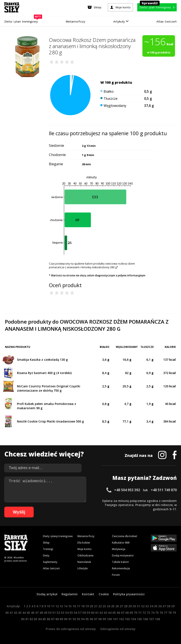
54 (67, 613)
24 (109, 606)
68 (127, 613)
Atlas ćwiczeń (167, 21)
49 (45, 613)
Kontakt (88, 594)
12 (57, 606)
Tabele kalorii (120, 562)
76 (161, 613)
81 (27, 619)
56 (75, 613)
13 (61, 606)
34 (151, 606)
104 (133, 619)
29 (130, 606)
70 (136, 613)
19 (87, 606)
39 (173, 606)
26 (117, 606)
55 (71, 613)
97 (96, 619)
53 (63, 613)
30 (134, 606)
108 (157, 619)
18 (83, 606)
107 (151, 619)
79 (174, 613)
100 (109, 619)
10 (48, 606)
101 (115, 619)
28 (126, 606)
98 (100, 619)
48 (41, 613)
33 (147, 606)
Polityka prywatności (129, 594)
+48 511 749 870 (164, 490)
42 (15, 613)
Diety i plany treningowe (58, 536)
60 (93, 613)
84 (40, 619)
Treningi (48, 549)
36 (160, 606)
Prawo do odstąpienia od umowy (71, 629)
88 (57, 619)
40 (7, 613)
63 (106, 613)
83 (36, 619)
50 (50, 613)
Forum (116, 575)
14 (66, 606)
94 (83, 619)
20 (91, 606)
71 (140, 613)
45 (28, 613)
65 (114, 613)
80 (23, 619)
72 (144, 613)
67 (123, 613)
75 (157, 613)
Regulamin (70, 594)
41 (11, 613)
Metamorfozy (75, 21)
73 (148, 613)
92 (74, 619)
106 (145, 619)
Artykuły (121, 21)
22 (100, 606)
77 (166, 613)
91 (70, 619)
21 (96, 606)
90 (66, 619)
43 (20, 613)
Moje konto (84, 549)
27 (121, 606)
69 (131, 613)
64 (110, 613)
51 (54, 613)
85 (44, 619)
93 (78, 619)
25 (113, 606)
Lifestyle (83, 568)
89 (61, 619)
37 (164, 606)
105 (139, 619)
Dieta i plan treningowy (22, 20)
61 (97, 613)
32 (143, 606)
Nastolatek (84, 562)
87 (53, 619)
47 (37, 613)
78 (170, 613)
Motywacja (119, 549)
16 (74, 606)
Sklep (46, 543)
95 (87, 619)
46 (33, 613)
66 (118, 613)
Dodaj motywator (123, 555)
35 (156, 606)
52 (58, 613)
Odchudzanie (85, 555)
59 (88, 613)
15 (70, 606)
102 (121, 619)
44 (24, 613)
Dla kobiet (84, 543)
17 (78, 606)
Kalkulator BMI (121, 543)
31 (139, 606)
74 (153, 613)
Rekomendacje (121, 568)
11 (53, 606)
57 (80, 613)
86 (48, 619)
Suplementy (50, 562)
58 (84, 613)
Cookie (104, 594)
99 (104, 619)
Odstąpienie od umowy (118, 629)
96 (91, 619)
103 (127, 619)
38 (169, 606)
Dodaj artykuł (47, 594)
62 (101, 613)
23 (104, 606)
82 (31, 619)
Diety (46, 555)
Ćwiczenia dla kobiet (125, 536)
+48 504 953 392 (127, 490)
